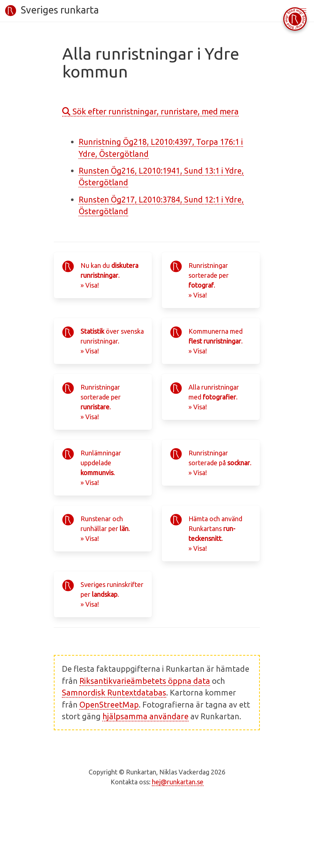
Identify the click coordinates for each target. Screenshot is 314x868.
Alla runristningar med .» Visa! (214, 397)
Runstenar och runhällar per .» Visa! (105, 528)
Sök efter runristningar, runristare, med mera (150, 111)
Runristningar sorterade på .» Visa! (220, 463)
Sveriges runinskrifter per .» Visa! (112, 594)
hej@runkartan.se (178, 782)
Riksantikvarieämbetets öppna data (145, 681)
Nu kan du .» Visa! (109, 275)
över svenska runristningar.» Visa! (112, 341)
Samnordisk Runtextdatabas (114, 693)
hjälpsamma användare (145, 716)
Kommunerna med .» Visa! (216, 341)
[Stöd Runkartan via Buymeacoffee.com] (295, 19)
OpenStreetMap (109, 705)
